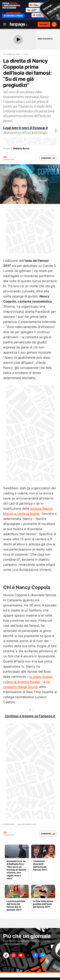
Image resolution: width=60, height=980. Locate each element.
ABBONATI (44, 24)
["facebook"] (36, 955)
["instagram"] (13, 955)
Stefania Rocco (21, 148)
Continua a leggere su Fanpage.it (30, 716)
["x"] (28, 955)
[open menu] (4, 24)
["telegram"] (43, 955)
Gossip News (9, 824)
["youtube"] (21, 955)
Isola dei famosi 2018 (27, 824)
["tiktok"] (6, 955)
